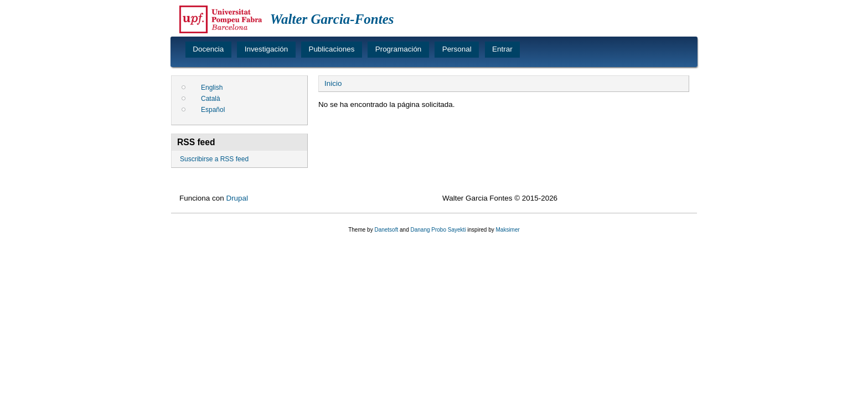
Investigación (266, 49)
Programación (399, 49)
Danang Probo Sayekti (438, 230)
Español (213, 110)
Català (211, 99)
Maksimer (507, 230)
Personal (457, 49)
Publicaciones (331, 49)
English (212, 88)
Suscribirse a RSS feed (214, 159)
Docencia (208, 49)
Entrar (502, 49)
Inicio (333, 83)
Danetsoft (386, 230)
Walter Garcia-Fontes (332, 19)
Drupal (237, 198)
